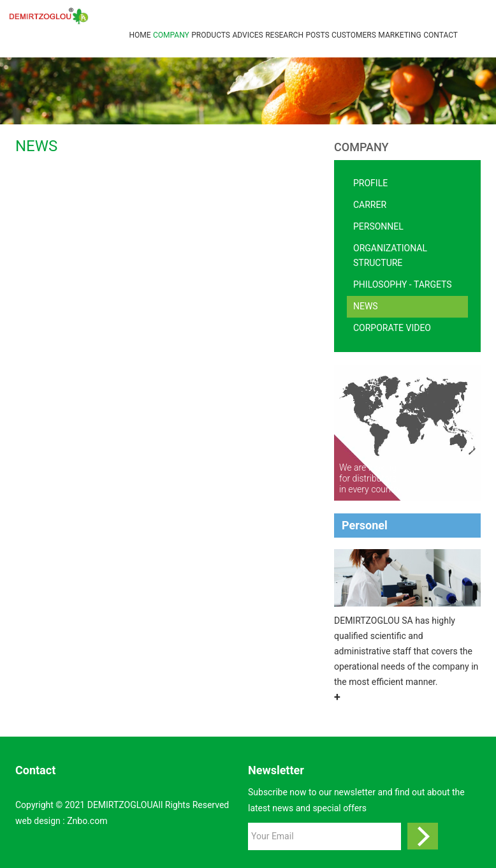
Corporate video (392, 328)
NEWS (366, 306)
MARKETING (399, 35)
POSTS (317, 35)
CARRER (370, 205)
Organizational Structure (390, 256)
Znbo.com (87, 821)
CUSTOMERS (354, 35)
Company (171, 35)
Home (140, 35)
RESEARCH (284, 35)
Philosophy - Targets (403, 284)
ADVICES (247, 35)
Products (211, 35)
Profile (370, 183)
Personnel (378, 226)
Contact (441, 35)
